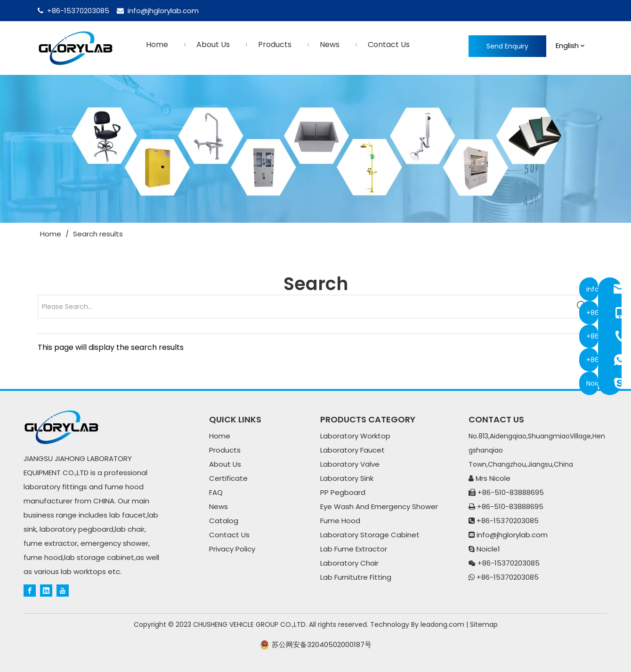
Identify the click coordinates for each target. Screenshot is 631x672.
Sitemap (484, 624)
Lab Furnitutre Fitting (356, 577)
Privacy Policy (232, 549)
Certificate (228, 478)
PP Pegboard (343, 492)
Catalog (224, 521)
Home (220, 436)
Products (225, 450)
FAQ (216, 492)
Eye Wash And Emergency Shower (379, 506)
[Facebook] (30, 590)
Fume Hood (340, 521)
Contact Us (229, 535)
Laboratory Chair (349, 563)
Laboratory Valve (350, 464)
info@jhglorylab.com (163, 11)
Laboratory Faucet (352, 450)
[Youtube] (63, 590)
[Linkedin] (46, 590)
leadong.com (442, 624)
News (218, 506)
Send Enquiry (507, 46)
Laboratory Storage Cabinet (370, 535)
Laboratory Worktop (355, 436)
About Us (225, 464)
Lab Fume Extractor (354, 549)
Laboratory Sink (347, 478)
